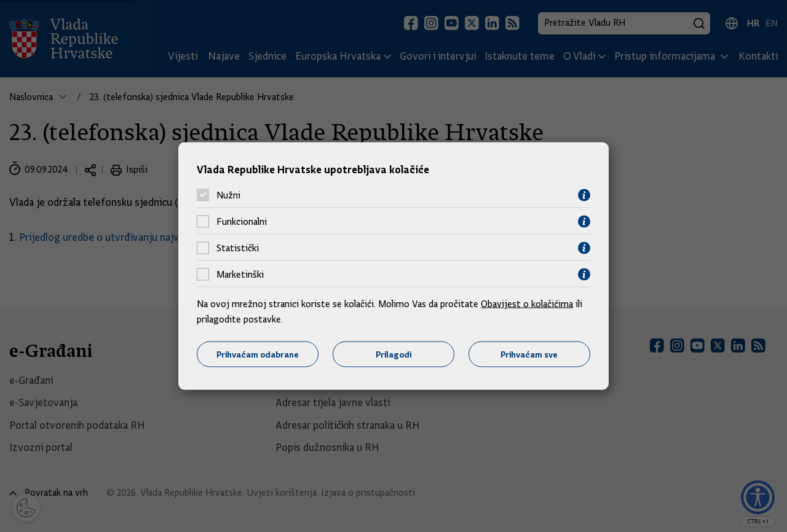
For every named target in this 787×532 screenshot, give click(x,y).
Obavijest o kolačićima (527, 303)
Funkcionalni (242, 222)
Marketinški (240, 275)
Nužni (228, 195)
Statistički (238, 248)
